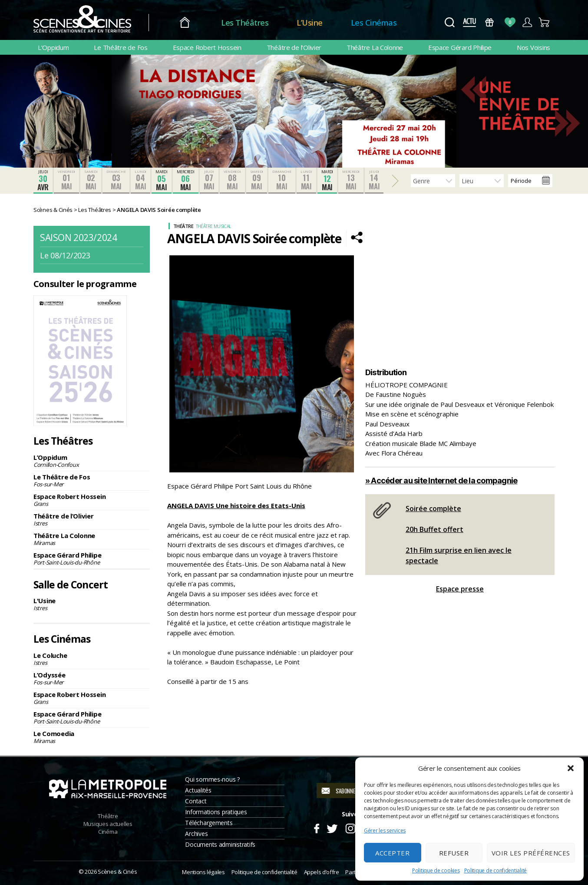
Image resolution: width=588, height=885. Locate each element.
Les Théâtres (245, 23)
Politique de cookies (436, 870)
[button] (571, 768)
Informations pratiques (216, 812)
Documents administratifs (220, 844)
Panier (544, 22)
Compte (527, 22)
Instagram (351, 827)
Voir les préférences (531, 853)
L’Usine (310, 23)
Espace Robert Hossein (207, 47)
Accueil (185, 23)
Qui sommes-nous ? (212, 779)
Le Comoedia (92, 737)
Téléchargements (209, 823)
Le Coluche (92, 659)
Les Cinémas (374, 23)
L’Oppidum (53, 47)
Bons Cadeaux (490, 22)
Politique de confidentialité (496, 870)
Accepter (392, 853)
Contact (196, 801)
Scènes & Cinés (117, 872)
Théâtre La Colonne (375, 47)
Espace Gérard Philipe (460, 47)
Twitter (332, 827)
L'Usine (92, 604)
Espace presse (460, 589)
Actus (469, 22)
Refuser (454, 853)
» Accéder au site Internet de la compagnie (441, 480)
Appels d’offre (322, 872)
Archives (196, 834)
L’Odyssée (92, 678)
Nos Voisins (533, 47)
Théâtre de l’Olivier (294, 47)
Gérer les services (385, 831)
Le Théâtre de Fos (121, 47)
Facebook (316, 827)
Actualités (198, 790)
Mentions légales (203, 872)
